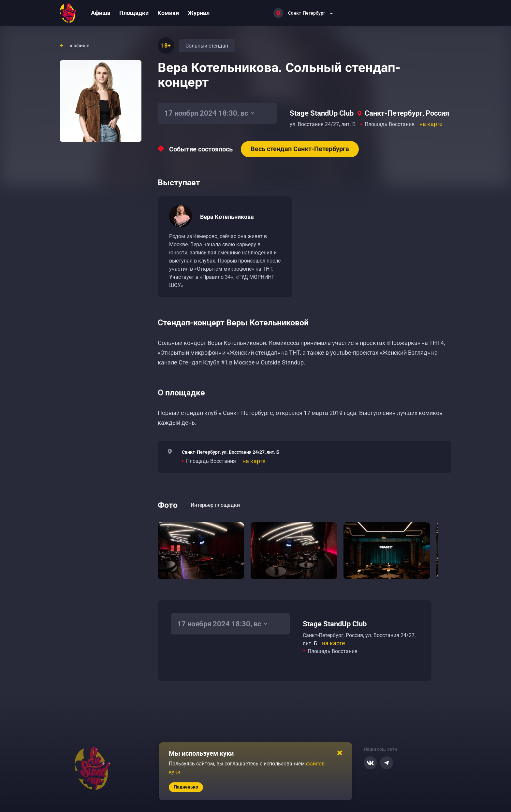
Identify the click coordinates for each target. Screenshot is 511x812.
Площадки (134, 13)
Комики (168, 13)
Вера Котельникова (227, 217)
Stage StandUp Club (322, 113)
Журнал (199, 13)
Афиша (101, 13)
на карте (431, 124)
